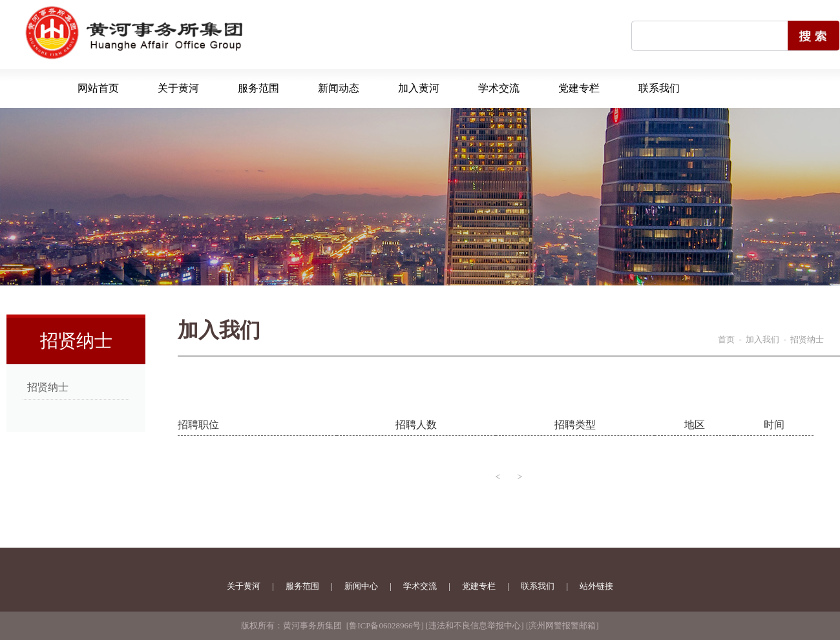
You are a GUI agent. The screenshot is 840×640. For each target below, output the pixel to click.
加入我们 (762, 339)
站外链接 (596, 586)
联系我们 (659, 88)
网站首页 (98, 88)
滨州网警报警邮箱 (562, 625)
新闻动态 (339, 88)
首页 (726, 339)
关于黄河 (178, 88)
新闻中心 (361, 586)
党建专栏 (579, 88)
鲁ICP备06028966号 (385, 625)
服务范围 (258, 88)
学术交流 (499, 88)
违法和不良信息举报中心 (475, 625)
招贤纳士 (48, 387)
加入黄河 (419, 88)
